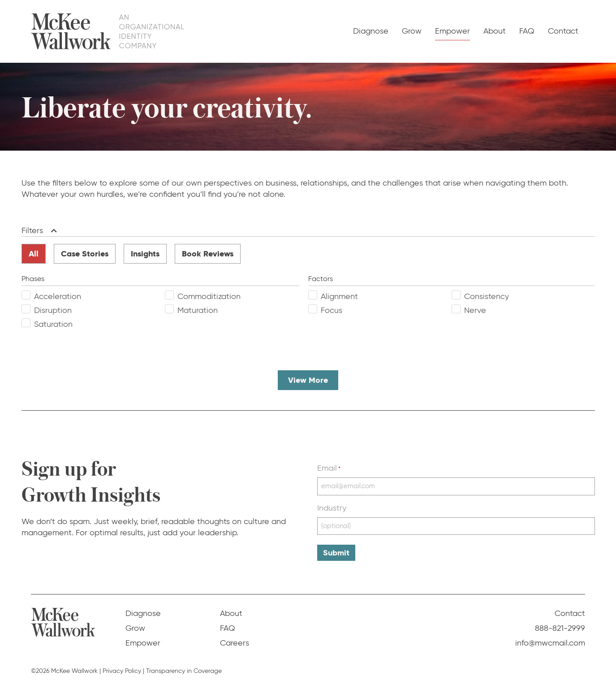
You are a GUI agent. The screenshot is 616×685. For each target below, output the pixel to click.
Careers (235, 643)
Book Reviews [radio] (208, 254)
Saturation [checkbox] (53, 324)
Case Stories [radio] (85, 254)
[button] (52, 231)
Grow (412, 31)
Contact (563, 31)
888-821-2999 (560, 628)
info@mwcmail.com (550, 643)
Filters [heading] (32, 230)
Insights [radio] (145, 254)
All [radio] (34, 254)
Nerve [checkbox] (475, 310)
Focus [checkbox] (332, 310)
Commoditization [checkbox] (209, 296)
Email (329, 468)
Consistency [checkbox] (487, 296)
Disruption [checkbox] (53, 310)
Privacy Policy (122, 671)
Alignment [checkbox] (339, 296)
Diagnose (371, 31)
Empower (452, 31)
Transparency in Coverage (184, 671)
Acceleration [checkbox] (58, 296)
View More (308, 380)
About (495, 31)
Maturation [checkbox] (198, 310)
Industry (332, 508)
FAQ (527, 31)
